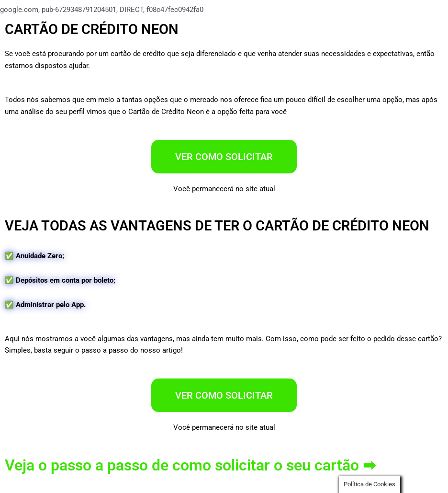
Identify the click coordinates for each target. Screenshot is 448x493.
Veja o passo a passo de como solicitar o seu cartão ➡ (190, 465)
